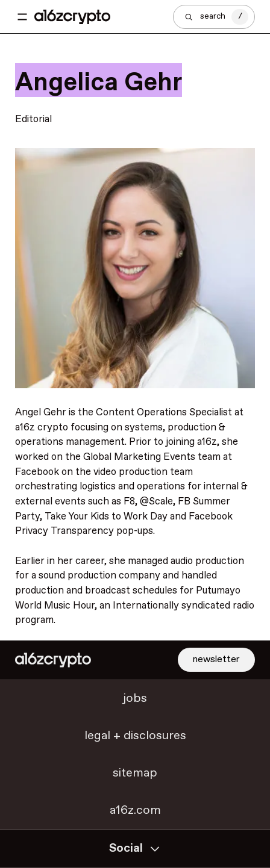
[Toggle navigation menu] (22, 17)
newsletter (216, 659)
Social (135, 848)
